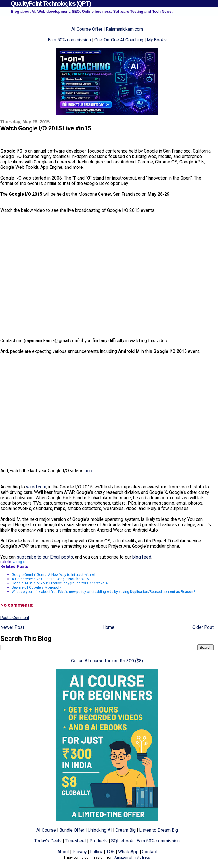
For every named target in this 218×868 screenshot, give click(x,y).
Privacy (79, 852)
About (63, 852)
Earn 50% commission (69, 40)
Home (108, 627)
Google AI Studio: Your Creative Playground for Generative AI (60, 583)
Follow (96, 852)
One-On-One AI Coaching (119, 40)
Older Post (203, 627)
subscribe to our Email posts (45, 557)
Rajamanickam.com (124, 29)
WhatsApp (128, 852)
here (89, 471)
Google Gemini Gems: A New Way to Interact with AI (53, 575)
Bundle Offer (72, 830)
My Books (157, 40)
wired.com (36, 487)
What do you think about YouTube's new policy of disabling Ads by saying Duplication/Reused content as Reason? (103, 592)
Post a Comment (15, 618)
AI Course (46, 830)
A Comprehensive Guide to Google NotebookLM (51, 579)
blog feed (142, 557)
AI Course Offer (87, 29)
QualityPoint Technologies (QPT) (51, 4)
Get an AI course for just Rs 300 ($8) (107, 661)
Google (19, 562)
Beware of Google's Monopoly (36, 587)
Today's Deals (48, 841)
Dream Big (125, 830)
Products (98, 841)
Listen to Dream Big (159, 830)
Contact (149, 852)
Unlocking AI (100, 830)
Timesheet (76, 841)
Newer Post (12, 627)
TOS (110, 852)
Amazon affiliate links (132, 857)
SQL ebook (122, 841)
